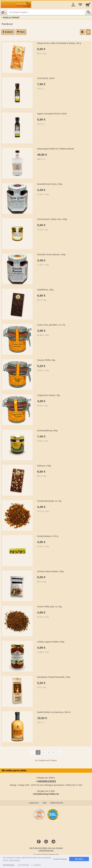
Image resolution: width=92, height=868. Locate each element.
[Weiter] (60, 752)
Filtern (21, 32)
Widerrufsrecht (57, 803)
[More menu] (73, 5)
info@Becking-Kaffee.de (46, 794)
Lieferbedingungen (46, 850)
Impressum (34, 803)
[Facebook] (39, 842)
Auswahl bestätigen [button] (60, 859)
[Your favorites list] (80, 5)
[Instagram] (53, 842)
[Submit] (88, 12)
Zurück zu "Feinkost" (11, 17)
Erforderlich (25, 865)
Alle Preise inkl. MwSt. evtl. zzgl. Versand (46, 848)
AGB (45, 803)
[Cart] (88, 5)
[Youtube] (46, 842)
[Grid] (82, 32)
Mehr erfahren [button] (15, 860)
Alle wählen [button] (79, 859)
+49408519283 (46, 781)
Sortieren (8, 32)
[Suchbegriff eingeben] (46, 12)
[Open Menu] (4, 12)
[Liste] (88, 32)
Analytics (37, 865)
